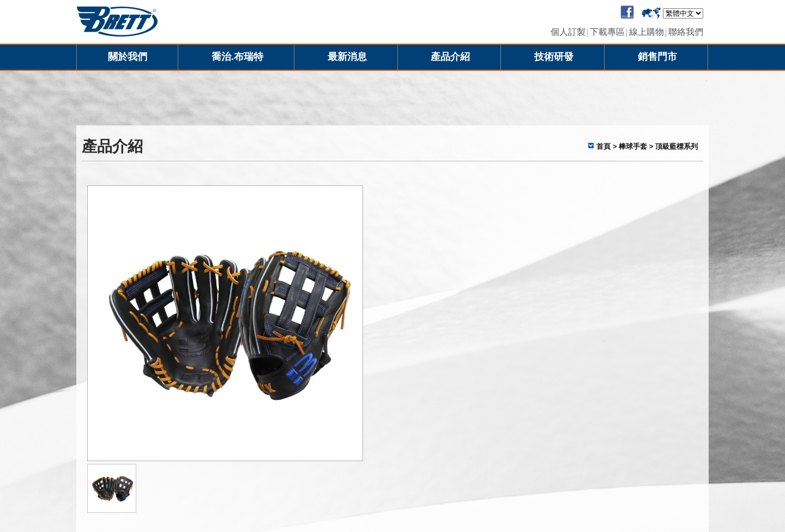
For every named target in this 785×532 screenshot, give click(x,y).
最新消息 (347, 57)
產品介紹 (450, 57)
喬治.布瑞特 (237, 57)
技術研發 (554, 57)
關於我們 (128, 57)
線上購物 (647, 32)
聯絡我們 (686, 32)
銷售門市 (657, 57)
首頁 (603, 146)
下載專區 (607, 32)
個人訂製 (568, 32)
